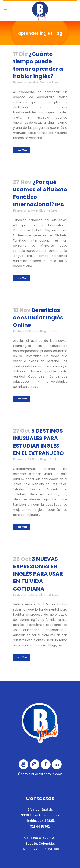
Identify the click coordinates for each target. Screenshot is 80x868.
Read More (22, 150)
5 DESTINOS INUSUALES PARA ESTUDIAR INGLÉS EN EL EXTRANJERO (38, 442)
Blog (42, 83)
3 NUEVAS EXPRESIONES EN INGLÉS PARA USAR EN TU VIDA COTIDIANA (38, 574)
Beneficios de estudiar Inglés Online (38, 318)
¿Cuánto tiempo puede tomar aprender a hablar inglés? (38, 65)
